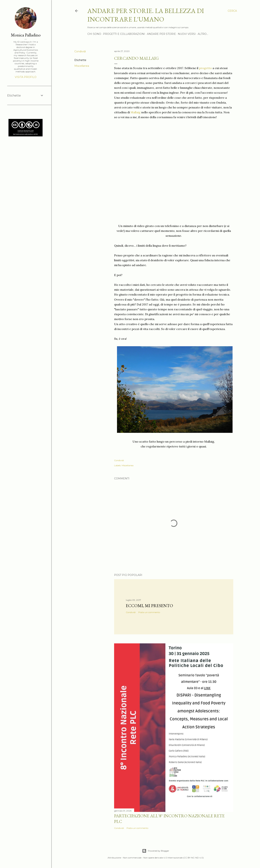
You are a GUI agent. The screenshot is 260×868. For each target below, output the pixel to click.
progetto (205, 68)
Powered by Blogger (156, 851)
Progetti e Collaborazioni (124, 34)
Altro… (203, 34)
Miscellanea (82, 66)
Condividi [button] (80, 51)
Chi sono (94, 34)
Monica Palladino (26, 35)
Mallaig (136, 112)
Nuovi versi (187, 34)
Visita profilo (26, 77)
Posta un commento (149, 612)
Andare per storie (161, 34)
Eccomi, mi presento (149, 606)
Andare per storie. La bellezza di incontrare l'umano (146, 15)
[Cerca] (232, 11)
